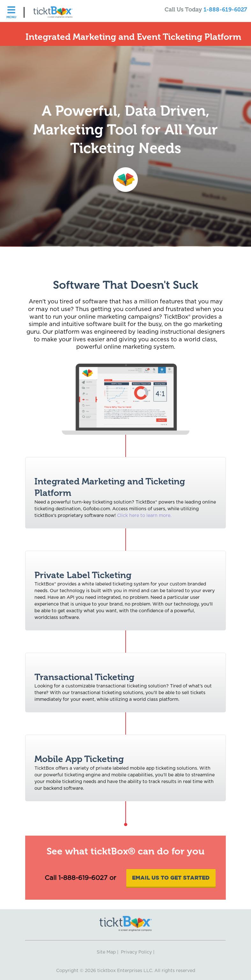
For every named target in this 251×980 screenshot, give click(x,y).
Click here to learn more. (144, 516)
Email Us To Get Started (171, 878)
